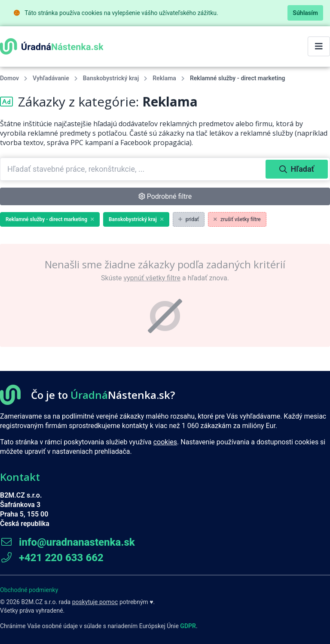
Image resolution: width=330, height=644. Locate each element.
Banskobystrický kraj (111, 78)
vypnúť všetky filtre (152, 278)
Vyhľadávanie (51, 78)
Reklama (164, 78)
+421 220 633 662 (52, 558)
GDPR (188, 626)
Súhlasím (305, 13)
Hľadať (297, 169)
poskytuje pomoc (95, 602)
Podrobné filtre (165, 196)
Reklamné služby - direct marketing (50, 219)
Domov (9, 78)
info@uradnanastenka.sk (67, 542)
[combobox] (134, 169)
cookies (165, 442)
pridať (189, 219)
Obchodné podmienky (29, 590)
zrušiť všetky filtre (237, 219)
